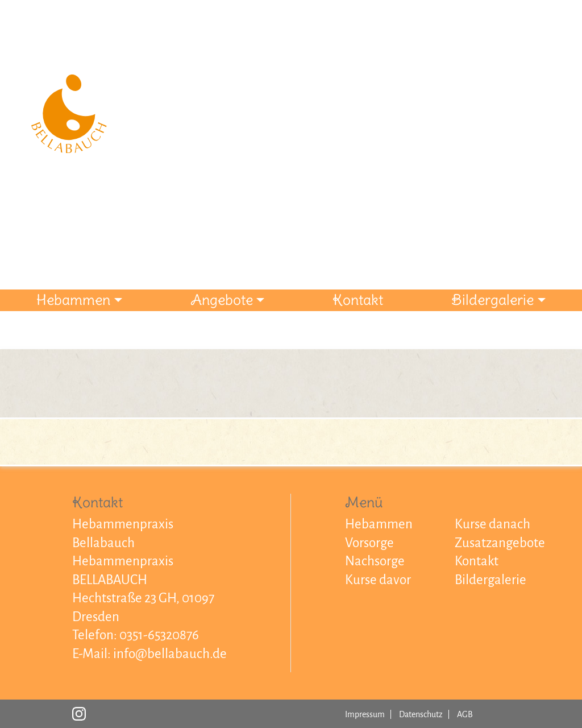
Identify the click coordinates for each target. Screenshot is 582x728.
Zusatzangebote (500, 543)
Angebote (222, 300)
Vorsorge (369, 543)
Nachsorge (375, 561)
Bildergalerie (492, 300)
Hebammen (73, 300)
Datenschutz (421, 714)
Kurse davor (378, 580)
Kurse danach (492, 524)
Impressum (365, 714)
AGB (465, 714)
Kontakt (358, 300)
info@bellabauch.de (170, 654)
